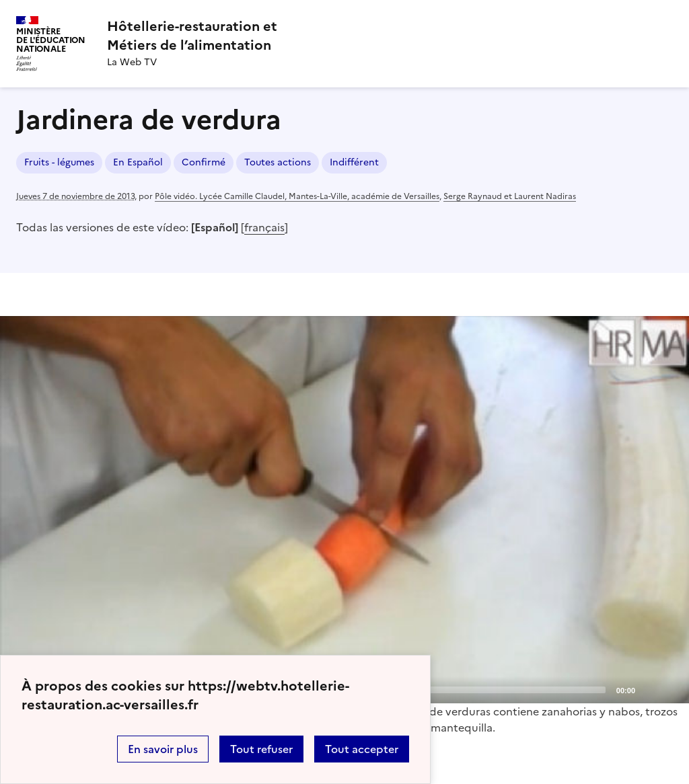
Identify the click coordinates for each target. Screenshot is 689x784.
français (264, 227)
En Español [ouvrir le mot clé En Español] (138, 162)
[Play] (344, 510)
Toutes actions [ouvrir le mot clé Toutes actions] (278, 162)
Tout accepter (362, 749)
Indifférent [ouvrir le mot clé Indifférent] (354, 162)
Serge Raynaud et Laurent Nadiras (510, 196)
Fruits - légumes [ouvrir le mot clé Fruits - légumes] (59, 162)
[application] (344, 510)
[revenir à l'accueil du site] (192, 36)
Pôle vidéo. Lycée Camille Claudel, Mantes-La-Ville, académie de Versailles (297, 196)
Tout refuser (261, 749)
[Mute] (649, 689)
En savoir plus (163, 749)
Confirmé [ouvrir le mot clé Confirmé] (204, 162)
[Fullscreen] (671, 689)
